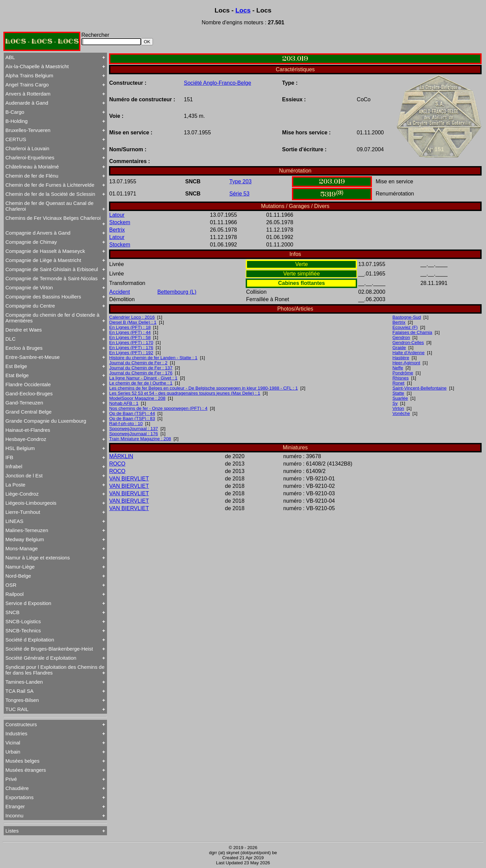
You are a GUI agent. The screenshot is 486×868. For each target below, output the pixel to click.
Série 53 (239, 194)
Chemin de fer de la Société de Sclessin (50, 194)
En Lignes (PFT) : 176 (131, 348)
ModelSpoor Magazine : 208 (138, 398)
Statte (398, 393)
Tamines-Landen (24, 682)
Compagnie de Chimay (31, 242)
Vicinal (13, 743)
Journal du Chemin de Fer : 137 (141, 368)
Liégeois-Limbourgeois (31, 503)
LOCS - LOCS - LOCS (42, 41)
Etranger (15, 806)
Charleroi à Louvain (27, 148)
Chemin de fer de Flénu (32, 176)
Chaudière (17, 788)
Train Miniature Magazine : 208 (140, 439)
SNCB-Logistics (23, 621)
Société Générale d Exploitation (41, 658)
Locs (243, 10)
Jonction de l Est (24, 476)
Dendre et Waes (24, 330)
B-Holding (17, 121)
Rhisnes (401, 378)
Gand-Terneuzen (24, 403)
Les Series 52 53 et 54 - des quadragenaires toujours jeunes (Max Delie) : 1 (185, 393)
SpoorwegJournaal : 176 (134, 434)
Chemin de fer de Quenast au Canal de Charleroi (49, 206)
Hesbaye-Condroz (26, 439)
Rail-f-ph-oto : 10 (126, 424)
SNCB (12, 612)
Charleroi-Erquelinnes (30, 157)
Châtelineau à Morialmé (32, 167)
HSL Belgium (20, 448)
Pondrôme (403, 373)
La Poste (15, 485)
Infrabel (14, 466)
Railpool (15, 594)
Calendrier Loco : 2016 (132, 317)
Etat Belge (17, 375)
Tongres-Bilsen (22, 700)
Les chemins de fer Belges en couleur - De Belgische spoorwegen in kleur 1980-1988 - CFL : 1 (204, 388)
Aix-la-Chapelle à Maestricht (37, 66)
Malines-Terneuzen (27, 530)
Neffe (398, 368)
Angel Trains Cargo (27, 85)
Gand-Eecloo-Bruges (29, 393)
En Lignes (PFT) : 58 (130, 337)
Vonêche (401, 413)
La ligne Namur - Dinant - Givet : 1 (143, 378)
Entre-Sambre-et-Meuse (33, 357)
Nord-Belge (18, 576)
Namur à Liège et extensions (38, 558)
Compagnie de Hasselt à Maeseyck (45, 251)
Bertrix (117, 230)
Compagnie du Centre (30, 306)
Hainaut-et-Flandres (28, 430)
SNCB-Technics (23, 630)
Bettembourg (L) (177, 292)
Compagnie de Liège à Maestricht (43, 260)
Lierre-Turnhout (23, 512)
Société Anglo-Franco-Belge (218, 83)
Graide (399, 348)
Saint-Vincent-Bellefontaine (420, 388)
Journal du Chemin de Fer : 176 (141, 373)
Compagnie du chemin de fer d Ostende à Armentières (52, 318)
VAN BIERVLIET (129, 479)
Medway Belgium (25, 539)
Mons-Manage (22, 548)
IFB (9, 457)
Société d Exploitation (30, 640)
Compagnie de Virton (29, 287)
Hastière (401, 358)
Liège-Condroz (22, 494)
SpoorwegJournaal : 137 (134, 429)
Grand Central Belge (29, 412)
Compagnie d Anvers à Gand (38, 233)
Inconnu (14, 816)
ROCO (117, 464)
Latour (117, 215)
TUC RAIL (17, 709)
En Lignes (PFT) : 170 (131, 343)
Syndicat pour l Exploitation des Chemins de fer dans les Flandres (55, 670)
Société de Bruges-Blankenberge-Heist (49, 649)
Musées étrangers (26, 770)
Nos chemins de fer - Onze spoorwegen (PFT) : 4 (158, 408)
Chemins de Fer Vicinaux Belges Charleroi (53, 218)
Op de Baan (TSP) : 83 (132, 418)
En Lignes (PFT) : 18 (130, 327)
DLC (10, 339)
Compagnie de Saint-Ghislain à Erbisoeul (52, 269)
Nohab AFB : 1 (124, 403)
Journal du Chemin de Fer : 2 (139, 363)
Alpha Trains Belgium (29, 75)
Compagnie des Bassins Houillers (43, 297)
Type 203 (240, 181)
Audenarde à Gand (27, 103)
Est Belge (16, 366)
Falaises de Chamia (412, 332)
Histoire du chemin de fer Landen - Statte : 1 (154, 358)
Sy (395, 403)
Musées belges (22, 761)
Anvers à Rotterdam (28, 94)
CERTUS (16, 139)
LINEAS (14, 521)
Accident (120, 292)
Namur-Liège (20, 567)
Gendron (401, 337)
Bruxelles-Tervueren (28, 130)
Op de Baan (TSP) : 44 (132, 413)
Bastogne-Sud (407, 317)
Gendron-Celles (408, 343)
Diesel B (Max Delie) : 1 (133, 322)
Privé (11, 779)
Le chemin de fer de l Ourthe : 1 (141, 383)
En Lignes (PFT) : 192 (131, 353)
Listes (12, 831)
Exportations (19, 797)
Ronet (399, 383)
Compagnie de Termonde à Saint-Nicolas (51, 278)
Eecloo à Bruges (24, 348)
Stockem (120, 222)
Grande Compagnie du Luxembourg (46, 421)
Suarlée (400, 398)
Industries (16, 733)
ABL (10, 57)
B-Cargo (15, 112)
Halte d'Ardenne (409, 353)
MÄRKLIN (121, 456)
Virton (398, 408)
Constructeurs (21, 724)
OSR (11, 585)
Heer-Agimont (406, 363)
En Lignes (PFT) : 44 (130, 332)
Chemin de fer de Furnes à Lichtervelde (50, 185)
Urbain (13, 752)
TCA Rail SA (19, 691)
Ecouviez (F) (405, 327)
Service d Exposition (28, 603)
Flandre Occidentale (28, 384)
